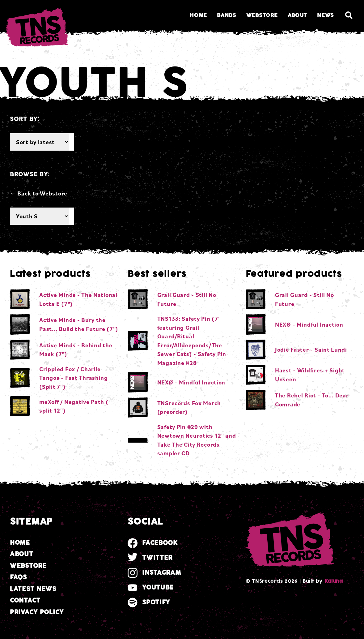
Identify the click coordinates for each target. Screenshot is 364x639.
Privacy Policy (37, 612)
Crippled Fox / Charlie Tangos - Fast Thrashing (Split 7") (74, 378)
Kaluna (334, 581)
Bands (227, 15)
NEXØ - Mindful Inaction (191, 382)
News (326, 15)
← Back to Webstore (39, 193)
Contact (25, 600)
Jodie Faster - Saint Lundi (311, 350)
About (298, 15)
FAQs (18, 577)
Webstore (262, 15)
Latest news (33, 589)
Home (198, 15)
